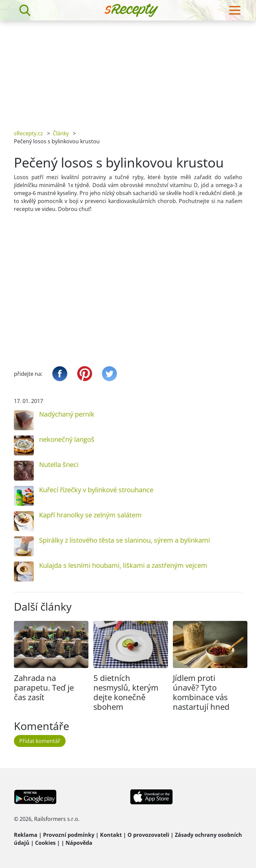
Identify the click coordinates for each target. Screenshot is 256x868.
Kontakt (111, 835)
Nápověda (79, 843)
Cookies (45, 843)
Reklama (26, 835)
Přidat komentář (40, 741)
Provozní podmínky (69, 835)
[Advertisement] (128, 70)
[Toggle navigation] (235, 10)
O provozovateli (148, 835)
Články (61, 133)
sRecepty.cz (28, 133)
